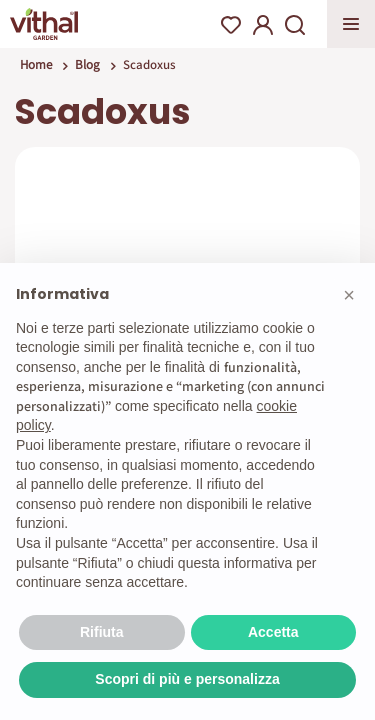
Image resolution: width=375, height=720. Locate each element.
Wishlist (231, 25)
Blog (87, 64)
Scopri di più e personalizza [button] (187, 679)
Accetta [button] (273, 632)
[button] (349, 295)
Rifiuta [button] (102, 632)
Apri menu (351, 24)
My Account (263, 25)
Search (295, 25)
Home (36, 64)
